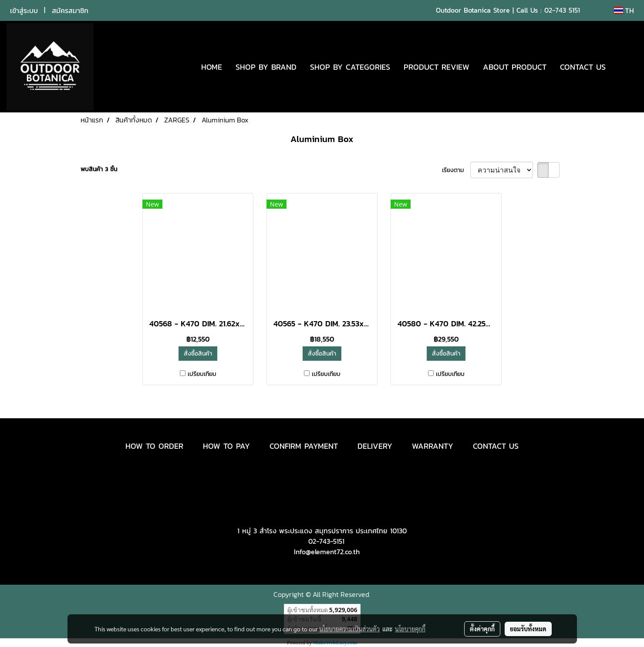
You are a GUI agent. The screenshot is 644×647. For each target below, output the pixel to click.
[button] (625, 67)
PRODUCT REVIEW (437, 67)
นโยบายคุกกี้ (410, 629)
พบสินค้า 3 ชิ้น (99, 169)
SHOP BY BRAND (266, 67)
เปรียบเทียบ (202, 374)
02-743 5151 (562, 10)
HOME (212, 67)
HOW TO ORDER (154, 446)
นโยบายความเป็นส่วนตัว (349, 629)
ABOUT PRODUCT (515, 67)
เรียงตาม (456, 170)
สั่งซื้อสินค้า (198, 354)
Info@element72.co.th (327, 552)
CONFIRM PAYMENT (304, 446)
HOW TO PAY (226, 446)
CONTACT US (583, 67)
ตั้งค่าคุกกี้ (482, 629)
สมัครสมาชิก (70, 10)
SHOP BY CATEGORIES (350, 67)
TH (624, 10)
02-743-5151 (326, 541)
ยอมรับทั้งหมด (528, 629)
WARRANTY (433, 446)
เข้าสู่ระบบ (24, 10)
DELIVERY (375, 446)
